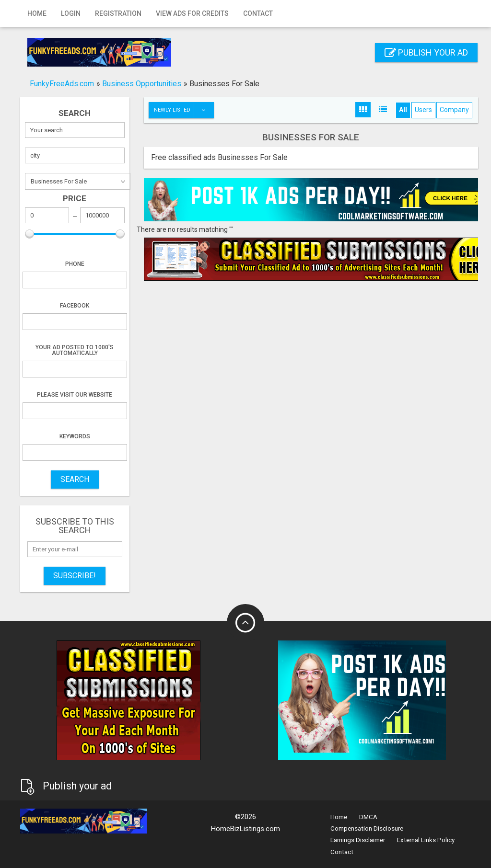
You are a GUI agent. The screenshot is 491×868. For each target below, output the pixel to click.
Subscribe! (75, 576)
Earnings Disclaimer (358, 840)
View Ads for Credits (192, 13)
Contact (258, 13)
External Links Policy (426, 840)
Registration (118, 13)
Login (71, 13)
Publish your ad (426, 52)
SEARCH (75, 479)
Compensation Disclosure (367, 828)
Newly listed (184, 110)
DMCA (368, 817)
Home (37, 13)
